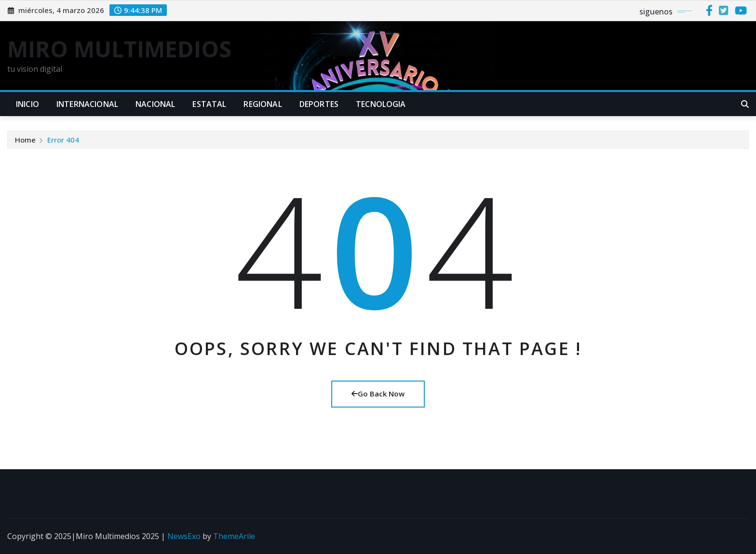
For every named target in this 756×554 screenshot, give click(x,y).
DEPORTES (319, 104)
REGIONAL (263, 104)
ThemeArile (234, 536)
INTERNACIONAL (87, 104)
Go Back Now (378, 394)
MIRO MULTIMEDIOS (119, 49)
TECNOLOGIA (381, 104)
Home (25, 140)
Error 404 (63, 140)
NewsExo (184, 536)
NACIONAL (155, 104)
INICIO (27, 104)
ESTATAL (209, 104)
